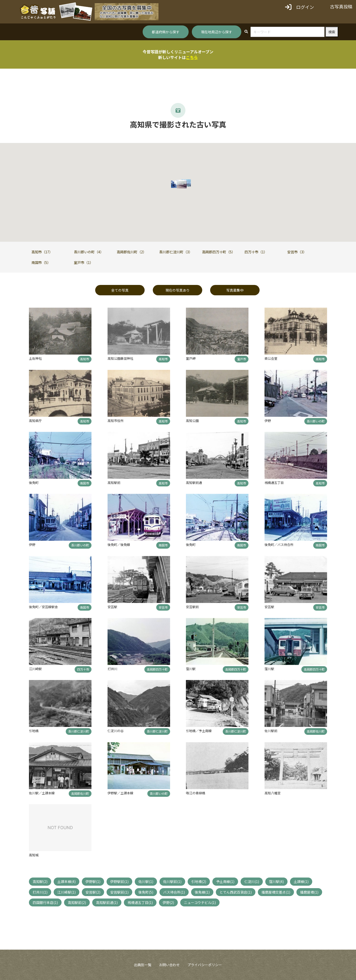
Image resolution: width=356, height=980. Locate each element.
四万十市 (83, 669)
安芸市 (163, 607)
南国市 (85, 483)
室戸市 (242, 359)
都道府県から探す (166, 32)
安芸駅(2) (93, 892)
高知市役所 (116, 421)
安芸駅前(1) (119, 892)
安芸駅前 (192, 607)
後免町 (34, 483)
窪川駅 (191, 669)
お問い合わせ (169, 965)
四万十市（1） (256, 252)
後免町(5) (146, 892)
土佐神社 (35, 358)
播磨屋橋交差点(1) (276, 892)
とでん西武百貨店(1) (236, 892)
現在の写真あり (178, 290)
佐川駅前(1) (172, 881)
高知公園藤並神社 (120, 358)
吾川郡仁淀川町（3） (176, 252)
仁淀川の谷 (116, 731)
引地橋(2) (199, 881)
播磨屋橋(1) (309, 892)
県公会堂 (271, 358)
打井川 (112, 669)
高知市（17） (42, 252)
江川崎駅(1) (67, 892)
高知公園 (192, 421)
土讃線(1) (301, 881)
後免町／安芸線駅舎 (43, 607)
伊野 (268, 421)
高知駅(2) (40, 881)
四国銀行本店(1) (45, 902)
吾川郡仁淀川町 (79, 731)
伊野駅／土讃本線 (120, 793)
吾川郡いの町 (316, 421)
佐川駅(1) (146, 881)
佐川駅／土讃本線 (42, 793)
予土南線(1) (225, 881)
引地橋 (34, 731)
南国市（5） (41, 262)
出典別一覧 (143, 965)
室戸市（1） (84, 262)
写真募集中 (235, 290)
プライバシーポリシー (205, 965)
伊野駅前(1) (119, 881)
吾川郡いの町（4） (89, 252)
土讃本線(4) (67, 881)
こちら (192, 57)
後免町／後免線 (119, 545)
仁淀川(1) (252, 881)
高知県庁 (35, 421)
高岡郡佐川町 (316, 731)
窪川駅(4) (276, 881)
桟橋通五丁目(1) (140, 902)
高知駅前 (114, 483)
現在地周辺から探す (217, 32)
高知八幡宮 (273, 793)
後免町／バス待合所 (279, 545)
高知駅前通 (194, 483)
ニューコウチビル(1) (200, 902)
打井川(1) (40, 892)
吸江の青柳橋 (196, 793)
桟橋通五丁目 (274, 483)
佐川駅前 (271, 731)
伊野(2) (168, 902)
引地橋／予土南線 (199, 731)
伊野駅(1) (93, 881)
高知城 (34, 855)
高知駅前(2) (77, 902)
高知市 (85, 359)
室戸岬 (191, 358)
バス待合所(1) (174, 892)
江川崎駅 (35, 669)
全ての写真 (120, 290)
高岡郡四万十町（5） (219, 252)
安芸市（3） (297, 252)
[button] (182, 185)
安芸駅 (112, 607)
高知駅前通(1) (107, 902)
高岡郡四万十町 (157, 669)
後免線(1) (202, 892)
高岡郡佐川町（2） (132, 252)
